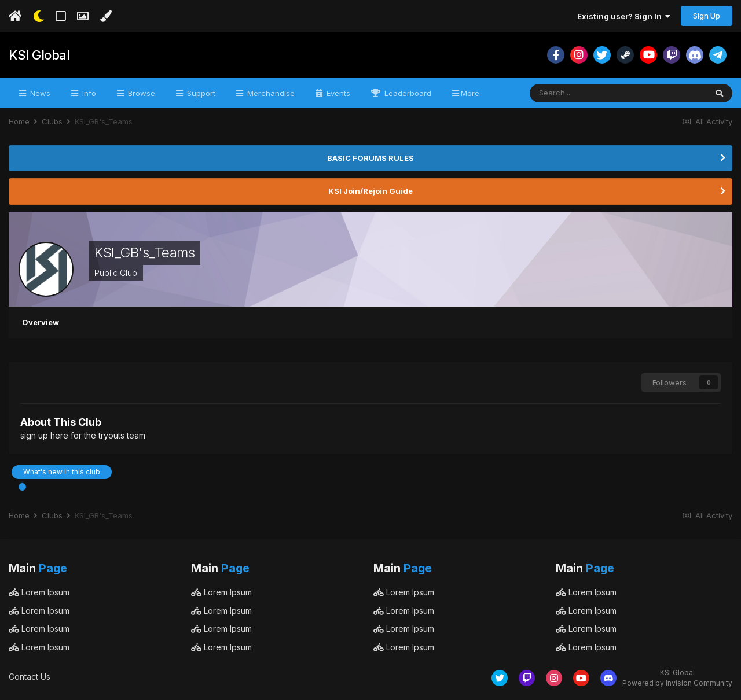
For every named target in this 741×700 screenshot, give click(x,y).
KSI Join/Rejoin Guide (370, 191)
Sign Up (707, 16)
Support (200, 93)
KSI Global (39, 55)
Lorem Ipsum (39, 592)
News (39, 93)
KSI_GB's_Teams (144, 253)
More (470, 93)
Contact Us (30, 677)
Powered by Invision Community (677, 683)
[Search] (586, 93)
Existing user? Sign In (624, 16)
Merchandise (270, 93)
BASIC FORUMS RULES (370, 158)
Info (88, 93)
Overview (41, 322)
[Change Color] (106, 16)
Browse (140, 93)
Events (337, 93)
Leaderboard (407, 93)
